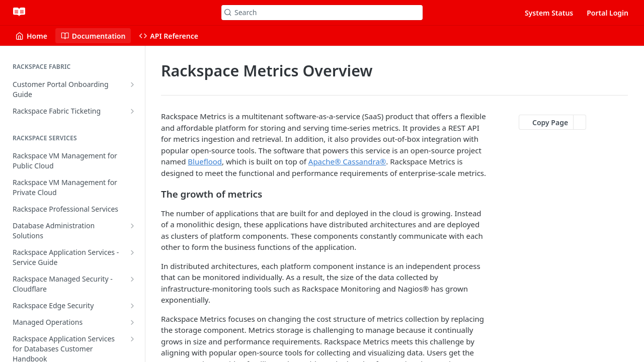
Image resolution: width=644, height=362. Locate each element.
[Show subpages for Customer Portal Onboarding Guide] (132, 84)
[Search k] (322, 13)
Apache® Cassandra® (347, 161)
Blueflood (205, 161)
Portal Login (608, 13)
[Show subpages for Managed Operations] (132, 322)
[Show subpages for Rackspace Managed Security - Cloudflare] (132, 279)
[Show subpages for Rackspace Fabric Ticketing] (132, 111)
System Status (549, 13)
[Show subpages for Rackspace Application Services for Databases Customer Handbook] (132, 339)
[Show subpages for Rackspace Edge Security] (132, 306)
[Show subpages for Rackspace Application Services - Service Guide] (132, 252)
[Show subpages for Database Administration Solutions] (132, 226)
